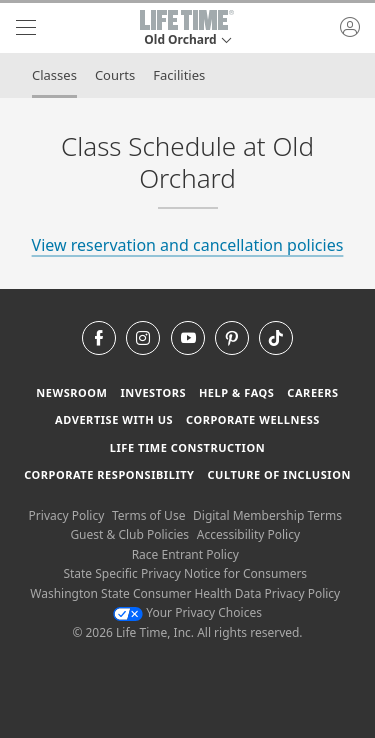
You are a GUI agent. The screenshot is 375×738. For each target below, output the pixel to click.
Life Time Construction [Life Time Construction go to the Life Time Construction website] (187, 447)
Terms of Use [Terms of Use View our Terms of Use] (148, 515)
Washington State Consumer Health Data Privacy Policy (185, 593)
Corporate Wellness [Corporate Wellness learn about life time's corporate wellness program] (253, 419)
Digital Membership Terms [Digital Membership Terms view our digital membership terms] (267, 515)
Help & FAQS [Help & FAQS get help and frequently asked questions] (237, 392)
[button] (187, 28)
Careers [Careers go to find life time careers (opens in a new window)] (312, 392)
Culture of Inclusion (278, 474)
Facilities (179, 75)
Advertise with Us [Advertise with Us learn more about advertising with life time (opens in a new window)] (114, 419)
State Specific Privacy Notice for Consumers (185, 573)
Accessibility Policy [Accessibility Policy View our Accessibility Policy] (248, 534)
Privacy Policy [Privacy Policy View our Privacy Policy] (67, 515)
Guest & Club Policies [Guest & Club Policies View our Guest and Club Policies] (129, 534)
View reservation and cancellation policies (188, 245)
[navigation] (26, 28)
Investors (153, 392)
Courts (115, 75)
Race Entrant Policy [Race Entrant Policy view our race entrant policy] (185, 554)
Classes (54, 75)
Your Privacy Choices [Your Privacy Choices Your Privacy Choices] (187, 612)
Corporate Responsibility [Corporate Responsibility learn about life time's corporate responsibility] (109, 474)
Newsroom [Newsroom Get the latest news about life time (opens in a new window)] (71, 392)
